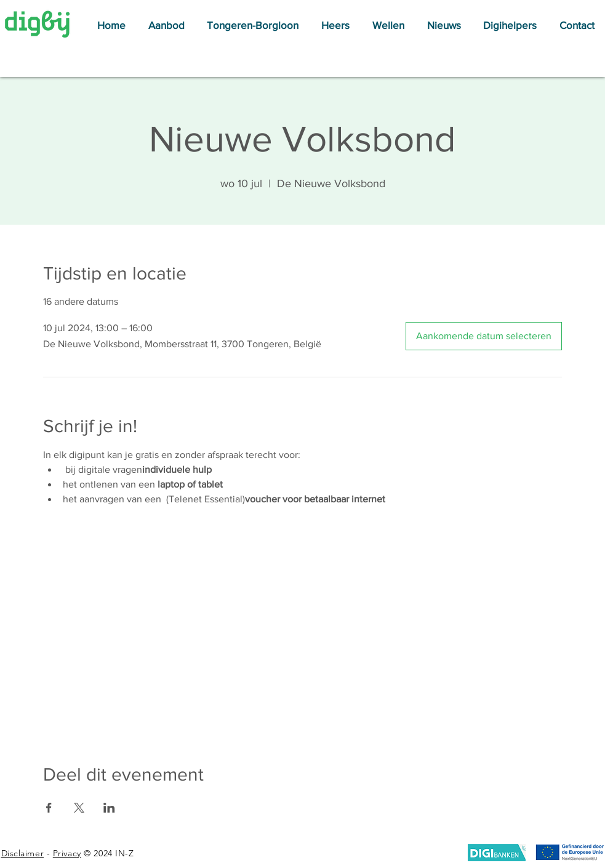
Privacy (67, 853)
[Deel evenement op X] (79, 808)
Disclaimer (23, 853)
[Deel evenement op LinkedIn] (109, 808)
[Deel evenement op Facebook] (49, 808)
